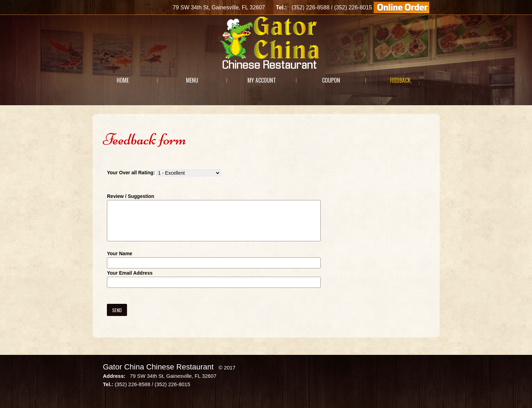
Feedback (400, 80)
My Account (262, 80)
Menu (192, 80)
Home (123, 80)
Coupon (331, 80)
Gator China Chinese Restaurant (158, 367)
